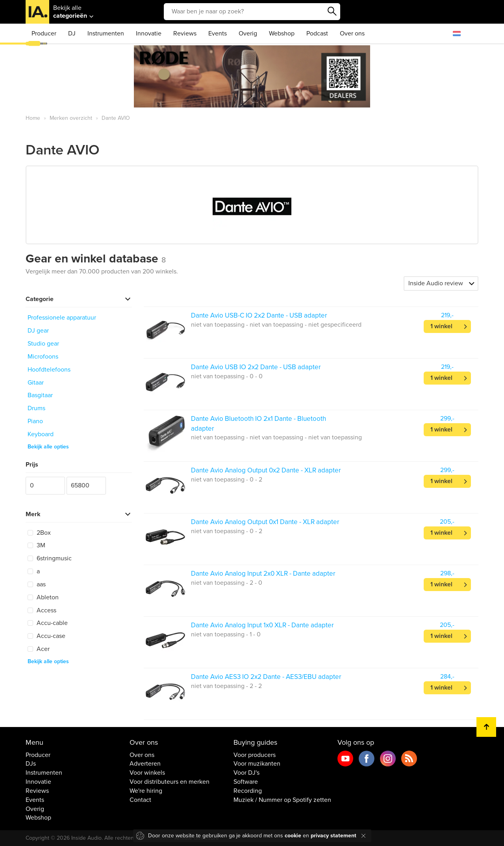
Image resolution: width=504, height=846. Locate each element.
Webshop (282, 33)
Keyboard (41, 434)
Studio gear (43, 344)
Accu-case (46, 636)
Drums (36, 408)
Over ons (352, 33)
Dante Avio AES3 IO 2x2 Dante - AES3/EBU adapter (266, 677)
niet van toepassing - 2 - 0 (227, 583)
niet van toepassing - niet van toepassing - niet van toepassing (276, 437)
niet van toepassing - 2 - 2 (226, 686)
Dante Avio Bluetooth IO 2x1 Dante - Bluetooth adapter (258, 423)
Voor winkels (147, 773)
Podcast (317, 33)
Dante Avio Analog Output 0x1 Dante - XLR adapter (265, 522)
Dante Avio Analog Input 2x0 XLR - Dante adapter (263, 574)
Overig (248, 33)
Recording (248, 791)
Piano (35, 421)
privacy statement (334, 836)
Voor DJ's (246, 773)
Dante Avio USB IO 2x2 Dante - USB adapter (256, 367)
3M (36, 545)
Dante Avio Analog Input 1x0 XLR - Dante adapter (262, 625)
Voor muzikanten (257, 764)
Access (42, 610)
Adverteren (145, 764)
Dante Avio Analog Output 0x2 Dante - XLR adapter (266, 470)
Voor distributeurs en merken (170, 782)
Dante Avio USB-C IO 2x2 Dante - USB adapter (259, 315)
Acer (39, 649)
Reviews (185, 33)
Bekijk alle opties (48, 447)
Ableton (43, 597)
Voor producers (255, 755)
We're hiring (146, 791)
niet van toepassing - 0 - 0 (227, 376)
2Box (39, 533)
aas (37, 584)
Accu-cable (48, 623)
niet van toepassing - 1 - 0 (226, 634)
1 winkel (441, 326)
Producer (44, 33)
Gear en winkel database (96, 259)
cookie (293, 836)
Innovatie (149, 33)
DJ (72, 33)
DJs (31, 764)
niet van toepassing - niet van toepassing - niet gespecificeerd (276, 325)
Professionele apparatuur (62, 318)
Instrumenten (106, 33)
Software (246, 782)
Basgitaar (40, 395)
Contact (140, 800)
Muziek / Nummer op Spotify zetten (282, 800)
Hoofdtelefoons (49, 370)
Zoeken (332, 11)
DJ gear (38, 331)
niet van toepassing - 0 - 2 (227, 480)
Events (218, 33)
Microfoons (43, 357)
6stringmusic (50, 558)
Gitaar (36, 383)
